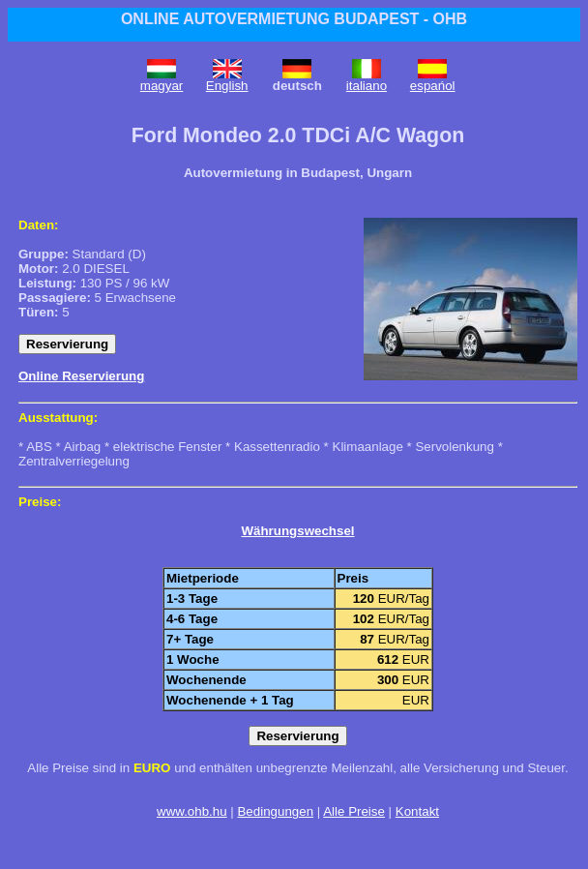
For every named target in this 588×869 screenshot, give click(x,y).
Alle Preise (354, 811)
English (227, 86)
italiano (367, 86)
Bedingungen (275, 811)
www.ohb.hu (192, 811)
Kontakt (417, 811)
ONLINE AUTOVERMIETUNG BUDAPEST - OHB (294, 19)
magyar (162, 86)
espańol (433, 86)
